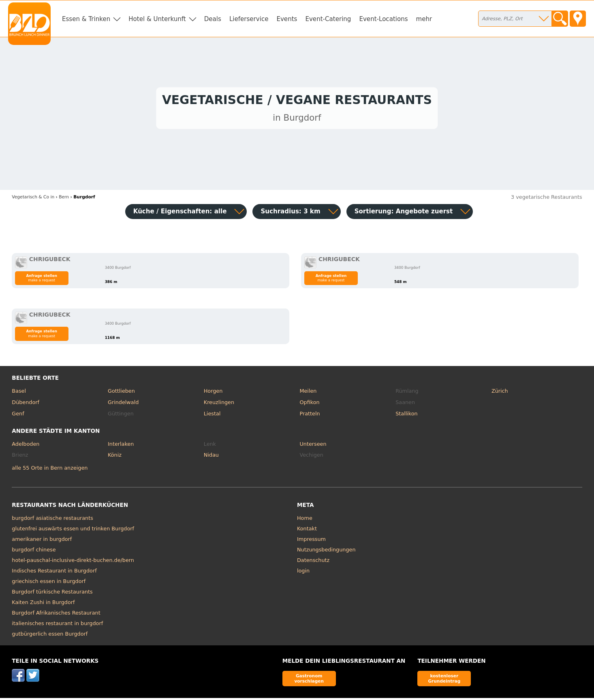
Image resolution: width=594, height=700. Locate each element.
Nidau (211, 457)
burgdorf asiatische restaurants (52, 520)
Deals (213, 19)
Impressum (311, 541)
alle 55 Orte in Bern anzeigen (50, 470)
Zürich (500, 393)
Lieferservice (249, 19)
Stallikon (406, 416)
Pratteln (310, 416)
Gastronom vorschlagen (309, 680)
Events (287, 19)
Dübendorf (26, 404)
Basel (19, 393)
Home (305, 520)
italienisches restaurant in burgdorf (57, 625)
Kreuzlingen (219, 404)
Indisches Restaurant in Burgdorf (54, 573)
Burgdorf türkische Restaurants (52, 594)
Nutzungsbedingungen (326, 552)
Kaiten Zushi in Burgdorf (43, 604)
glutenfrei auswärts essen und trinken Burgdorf (73, 531)
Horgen (213, 393)
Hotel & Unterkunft (157, 19)
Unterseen (313, 446)
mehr (424, 19)
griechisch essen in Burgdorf (49, 583)
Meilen (308, 393)
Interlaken (121, 446)
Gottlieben (121, 393)
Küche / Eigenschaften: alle (180, 213)
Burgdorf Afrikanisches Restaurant (56, 615)
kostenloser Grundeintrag (444, 680)
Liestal (212, 416)
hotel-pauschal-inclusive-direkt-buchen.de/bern (73, 562)
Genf (18, 416)
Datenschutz (313, 562)
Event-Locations (383, 19)
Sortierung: (404, 213)
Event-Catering (328, 19)
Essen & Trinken (86, 19)
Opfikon (309, 404)
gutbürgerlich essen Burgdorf (50, 636)
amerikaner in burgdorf (42, 541)
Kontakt (307, 531)
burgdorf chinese (34, 552)
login (303, 573)
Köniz (115, 457)
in (33, 199)
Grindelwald (123, 404)
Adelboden (26, 446)
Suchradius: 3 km (290, 213)
